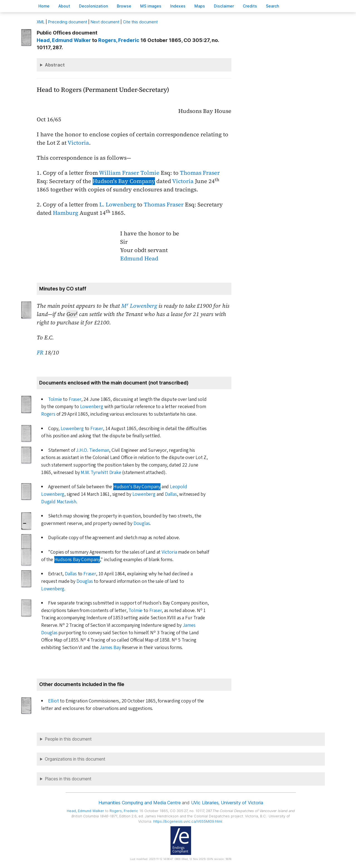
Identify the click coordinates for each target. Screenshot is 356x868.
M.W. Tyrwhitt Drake (101, 473)
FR (40, 352)
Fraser (75, 399)
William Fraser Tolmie (129, 173)
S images (151, 6)
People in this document (68, 739)
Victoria (78, 143)
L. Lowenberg (118, 204)
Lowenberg (92, 407)
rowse (124, 6)
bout (64, 6)
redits (250, 6)
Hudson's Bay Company (124, 181)
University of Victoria (242, 803)
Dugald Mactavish (59, 502)
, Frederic (119, 40)
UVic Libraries (205, 803)
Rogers (48, 414)
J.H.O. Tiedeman (92, 450)
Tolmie (55, 399)
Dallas (171, 494)
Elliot (54, 701)
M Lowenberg (139, 306)
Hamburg (65, 213)
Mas (200, 6)
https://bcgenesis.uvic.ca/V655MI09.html (188, 821)
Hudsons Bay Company (77, 560)
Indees (178, 6)
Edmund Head (139, 258)
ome (44, 6)
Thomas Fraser (200, 173)
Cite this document (140, 22)
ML (41, 22)
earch (273, 6)
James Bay (110, 648)
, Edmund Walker (64, 40)
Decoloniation (93, 6)
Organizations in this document (75, 759)
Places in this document (68, 779)
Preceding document (68, 22)
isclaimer (224, 6)
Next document (105, 22)
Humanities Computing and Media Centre (139, 803)
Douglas (142, 523)
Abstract (55, 65)
